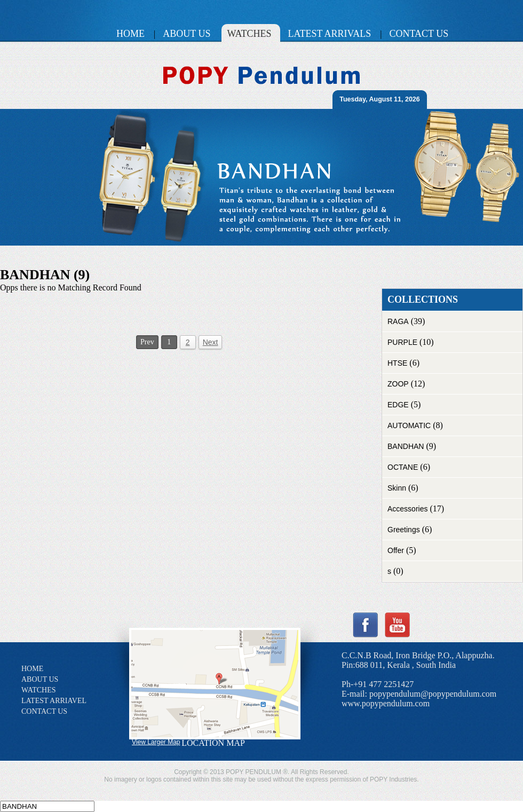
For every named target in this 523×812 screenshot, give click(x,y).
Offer (396, 550)
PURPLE (402, 342)
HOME (32, 669)
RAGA (398, 321)
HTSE (397, 363)
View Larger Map (156, 742)
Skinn (397, 488)
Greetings (404, 530)
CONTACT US (44, 711)
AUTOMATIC (409, 425)
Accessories (407, 509)
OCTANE (403, 467)
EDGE (398, 405)
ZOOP (398, 384)
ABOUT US (40, 679)
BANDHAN (406, 446)
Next (211, 342)
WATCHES (39, 690)
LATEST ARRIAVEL (54, 701)
